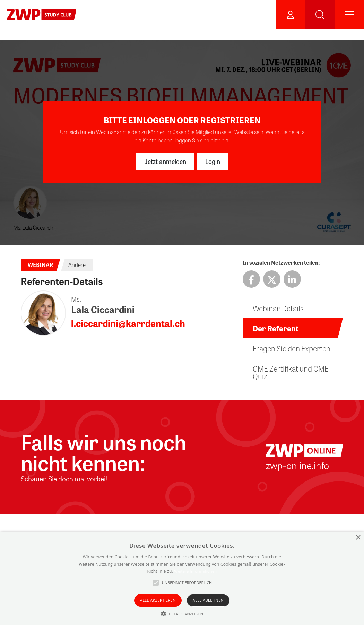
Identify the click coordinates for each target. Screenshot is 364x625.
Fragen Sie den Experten (292, 348)
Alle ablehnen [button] (208, 600)
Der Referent (276, 328)
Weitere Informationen (195, 571)
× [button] (358, 538)
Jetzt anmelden (165, 161)
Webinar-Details (278, 308)
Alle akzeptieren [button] (158, 600)
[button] (182, 614)
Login (213, 161)
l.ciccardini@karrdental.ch (128, 323)
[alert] (182, 578)
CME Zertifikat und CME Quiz (291, 372)
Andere (77, 265)
